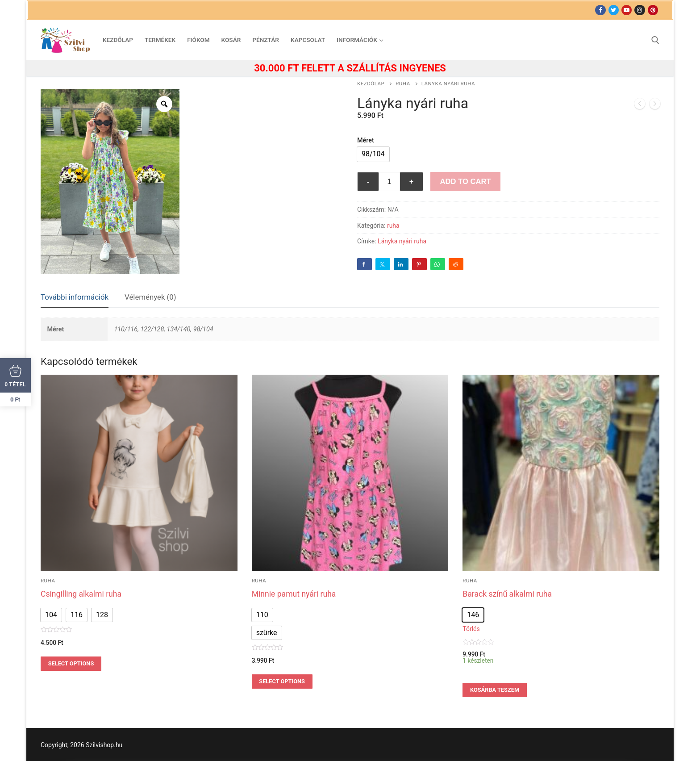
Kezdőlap (371, 84)
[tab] (75, 298)
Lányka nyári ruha (402, 241)
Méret (366, 140)
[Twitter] (614, 10)
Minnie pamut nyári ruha (294, 594)
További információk (75, 297)
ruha (403, 84)
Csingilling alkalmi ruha (81, 594)
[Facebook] (600, 10)
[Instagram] (640, 10)
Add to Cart (465, 182)
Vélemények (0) (150, 297)
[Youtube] (627, 10)
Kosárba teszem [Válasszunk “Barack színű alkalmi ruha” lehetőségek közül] (495, 690)
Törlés (471, 629)
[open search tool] (655, 40)
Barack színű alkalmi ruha (507, 594)
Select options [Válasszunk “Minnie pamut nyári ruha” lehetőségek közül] (282, 681)
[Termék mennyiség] (389, 182)
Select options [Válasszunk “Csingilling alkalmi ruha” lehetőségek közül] (71, 663)
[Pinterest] (653, 10)
